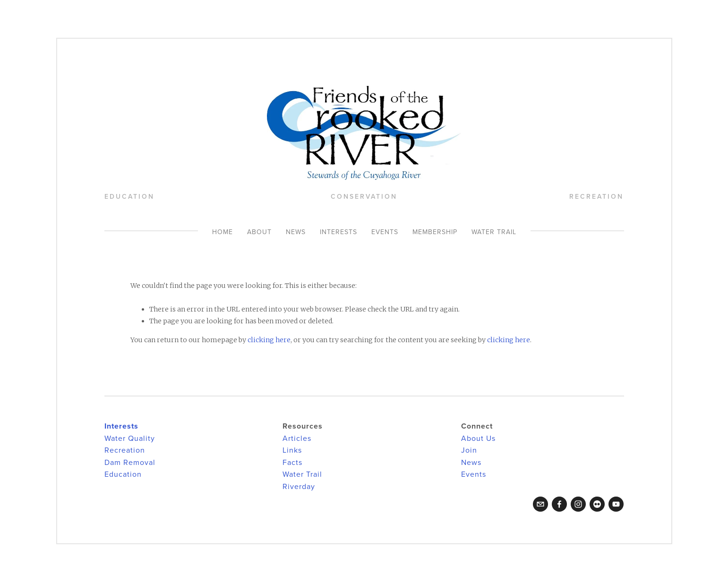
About (259, 232)
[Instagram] (578, 504)
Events (385, 232)
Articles (297, 438)
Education (123, 474)
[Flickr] (597, 504)
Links (292, 450)
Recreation (125, 450)
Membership (435, 232)
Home (223, 232)
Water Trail (494, 232)
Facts (292, 462)
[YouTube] (616, 504)
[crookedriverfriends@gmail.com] (540, 504)
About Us (478, 438)
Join (469, 450)
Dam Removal (130, 462)
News (296, 232)
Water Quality (130, 438)
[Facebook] (559, 504)
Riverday (299, 486)
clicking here (269, 340)
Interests (338, 232)
